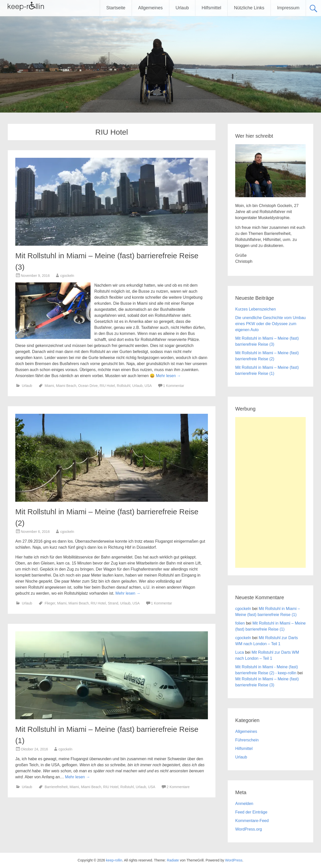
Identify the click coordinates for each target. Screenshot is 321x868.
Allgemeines (150, 8)
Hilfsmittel (211, 8)
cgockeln (67, 276)
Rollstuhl (124, 386)
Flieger (50, 603)
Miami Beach (66, 386)
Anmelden (244, 804)
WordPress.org (249, 829)
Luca (240, 652)
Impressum (288, 8)
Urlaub (182, 8)
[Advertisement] (270, 492)
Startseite (116, 8)
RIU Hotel (107, 386)
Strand (113, 603)
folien (240, 623)
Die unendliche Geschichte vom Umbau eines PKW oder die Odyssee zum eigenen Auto (270, 324)
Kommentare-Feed (252, 821)
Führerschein (247, 740)
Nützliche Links (249, 8)
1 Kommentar (174, 386)
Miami (49, 386)
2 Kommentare (178, 787)
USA (148, 386)
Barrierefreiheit (56, 787)
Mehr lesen (169, 376)
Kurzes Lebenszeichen (256, 309)
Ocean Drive (88, 386)
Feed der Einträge (251, 812)
